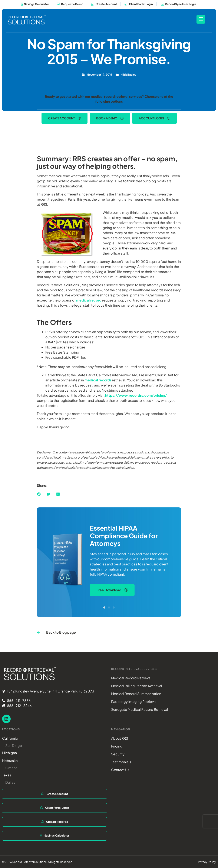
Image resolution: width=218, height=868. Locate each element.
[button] (39, 494)
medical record (89, 300)
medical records (98, 380)
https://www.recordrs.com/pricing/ (136, 395)
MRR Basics (128, 74)
